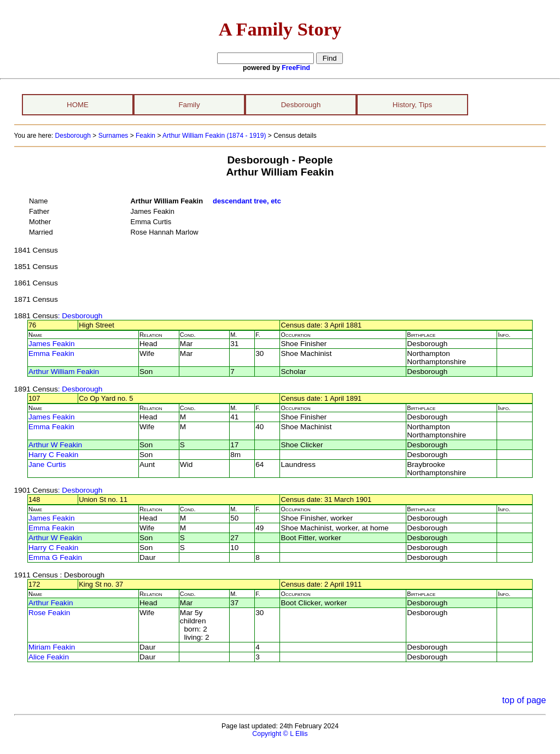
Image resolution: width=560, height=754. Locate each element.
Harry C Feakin (53, 455)
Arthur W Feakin (55, 445)
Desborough (301, 105)
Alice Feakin (49, 657)
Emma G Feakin (55, 557)
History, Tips (412, 105)
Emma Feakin (51, 353)
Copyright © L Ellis (280, 734)
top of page (524, 700)
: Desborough (80, 316)
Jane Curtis (47, 464)
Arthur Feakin (51, 603)
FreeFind (296, 68)
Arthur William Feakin (64, 372)
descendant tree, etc (247, 201)
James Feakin (52, 344)
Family (189, 105)
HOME (78, 105)
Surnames (113, 136)
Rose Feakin (49, 613)
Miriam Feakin (52, 647)
